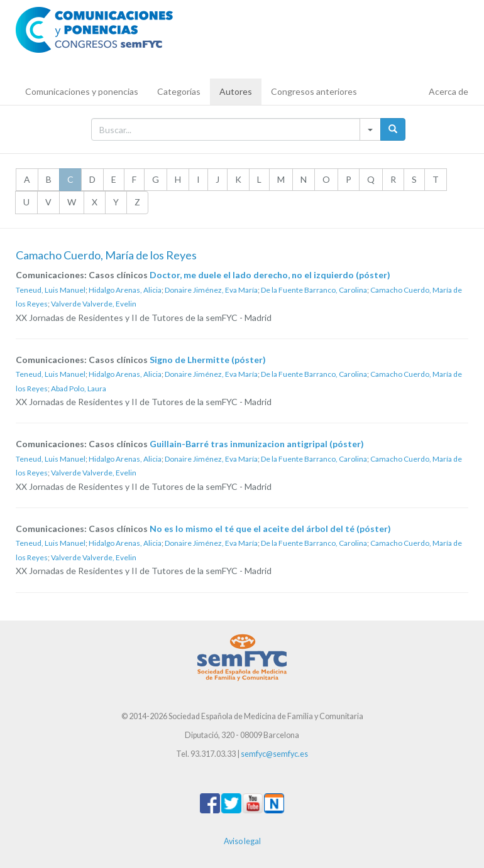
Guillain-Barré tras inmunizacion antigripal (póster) (257, 444)
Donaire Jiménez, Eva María (211, 290)
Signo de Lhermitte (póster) (208, 360)
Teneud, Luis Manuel (51, 290)
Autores (236, 91)
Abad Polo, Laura (79, 388)
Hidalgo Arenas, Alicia (125, 290)
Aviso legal (242, 841)
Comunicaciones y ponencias (82, 91)
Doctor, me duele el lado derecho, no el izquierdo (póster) (270, 275)
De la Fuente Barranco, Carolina (314, 290)
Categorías (179, 91)
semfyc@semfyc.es (274, 754)
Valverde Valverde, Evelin (94, 304)
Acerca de (448, 91)
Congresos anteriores (314, 91)
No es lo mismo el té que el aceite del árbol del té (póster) (270, 529)
